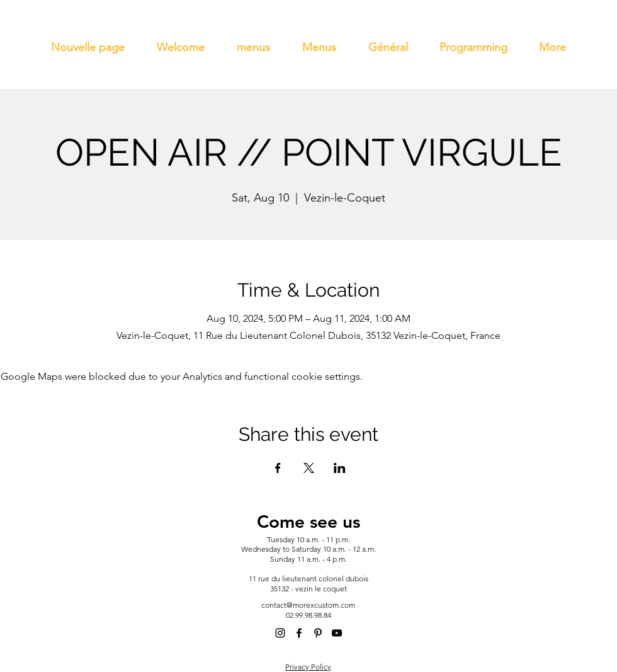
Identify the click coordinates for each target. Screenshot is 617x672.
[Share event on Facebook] (278, 468)
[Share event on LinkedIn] (340, 468)
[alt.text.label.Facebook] (299, 633)
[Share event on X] (309, 468)
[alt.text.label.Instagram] (280, 633)
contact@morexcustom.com (308, 605)
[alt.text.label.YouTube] (337, 633)
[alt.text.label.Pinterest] (318, 633)
